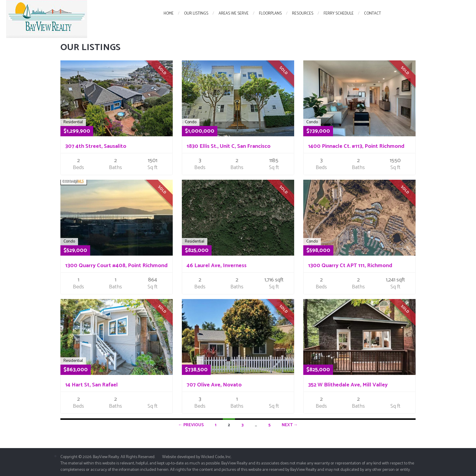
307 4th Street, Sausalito (96, 146)
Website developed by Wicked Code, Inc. (197, 457)
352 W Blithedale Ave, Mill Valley (348, 385)
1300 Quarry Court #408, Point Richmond (116, 266)
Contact (372, 14)
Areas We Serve (234, 14)
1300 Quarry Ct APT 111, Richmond (350, 266)
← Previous (191, 425)
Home (169, 14)
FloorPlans (270, 14)
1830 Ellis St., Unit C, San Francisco (229, 146)
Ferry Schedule (339, 14)
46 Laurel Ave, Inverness (217, 266)
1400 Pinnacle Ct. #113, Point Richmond (356, 146)
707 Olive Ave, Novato (214, 385)
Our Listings (196, 14)
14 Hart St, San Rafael (92, 385)
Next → (290, 425)
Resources (303, 14)
